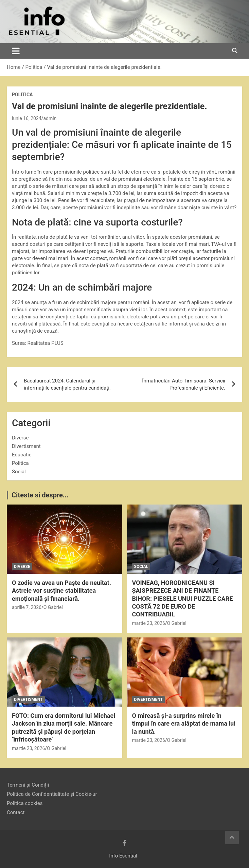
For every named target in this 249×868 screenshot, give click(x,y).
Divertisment (26, 446)
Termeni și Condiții (28, 785)
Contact (16, 812)
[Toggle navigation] (16, 51)
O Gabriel (53, 607)
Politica (22, 95)
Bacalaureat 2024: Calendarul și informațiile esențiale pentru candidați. (67, 384)
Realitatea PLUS (46, 343)
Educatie (22, 455)
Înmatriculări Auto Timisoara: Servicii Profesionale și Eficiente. (184, 384)
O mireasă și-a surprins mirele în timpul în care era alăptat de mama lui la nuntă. (184, 724)
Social (19, 472)
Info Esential (123, 856)
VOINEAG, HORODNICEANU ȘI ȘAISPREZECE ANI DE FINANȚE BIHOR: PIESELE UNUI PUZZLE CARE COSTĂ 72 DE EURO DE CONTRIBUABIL (183, 599)
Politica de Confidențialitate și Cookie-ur (52, 794)
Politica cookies (25, 803)
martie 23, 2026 (149, 623)
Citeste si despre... (40, 495)
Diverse (20, 438)
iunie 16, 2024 (27, 118)
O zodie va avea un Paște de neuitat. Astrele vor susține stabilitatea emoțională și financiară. (61, 591)
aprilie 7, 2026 (27, 607)
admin (50, 118)
